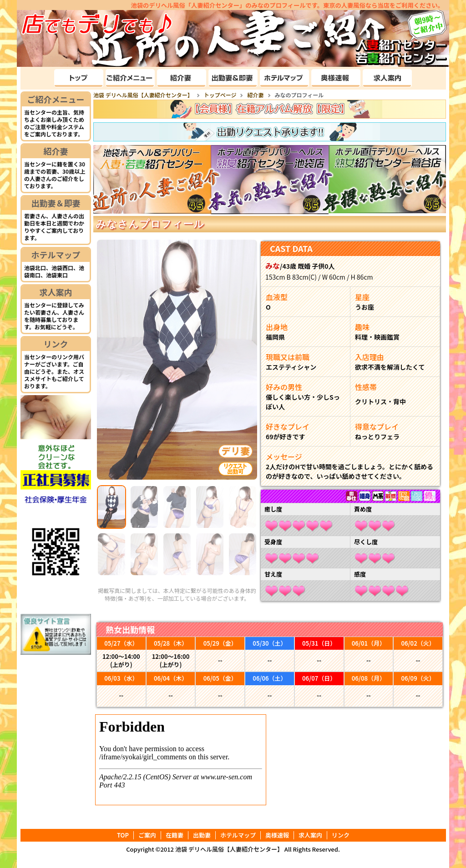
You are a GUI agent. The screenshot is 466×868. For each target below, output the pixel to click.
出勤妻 (202, 835)
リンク (56, 344)
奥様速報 (277, 835)
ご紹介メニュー (56, 99)
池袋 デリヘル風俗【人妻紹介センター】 (229, 849)
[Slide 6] (111, 554)
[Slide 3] (177, 507)
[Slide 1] (111, 507)
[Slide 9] (210, 554)
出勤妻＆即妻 (56, 203)
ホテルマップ (56, 255)
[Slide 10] (243, 554)
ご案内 (147, 835)
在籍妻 (175, 835)
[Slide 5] (243, 507)
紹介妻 (56, 151)
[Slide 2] (144, 507)
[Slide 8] (177, 554)
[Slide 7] (144, 554)
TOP (123, 835)
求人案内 (56, 292)
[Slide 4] (210, 507)
